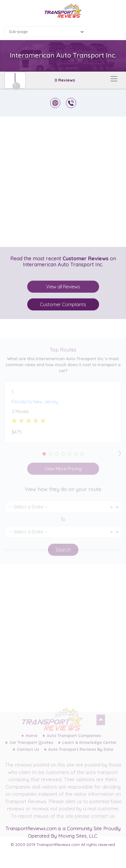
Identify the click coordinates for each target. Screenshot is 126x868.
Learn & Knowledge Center (90, 747)
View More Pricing (63, 473)
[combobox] (45, 32)
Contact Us (28, 753)
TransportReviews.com (31, 828)
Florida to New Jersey (35, 406)
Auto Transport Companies (74, 740)
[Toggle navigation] (114, 79)
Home (32, 740)
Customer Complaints (63, 304)
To (63, 523)
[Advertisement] (63, 182)
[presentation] (120, 456)
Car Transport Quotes (31, 747)
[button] (44, 458)
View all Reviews (63, 287)
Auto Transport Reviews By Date (81, 753)
